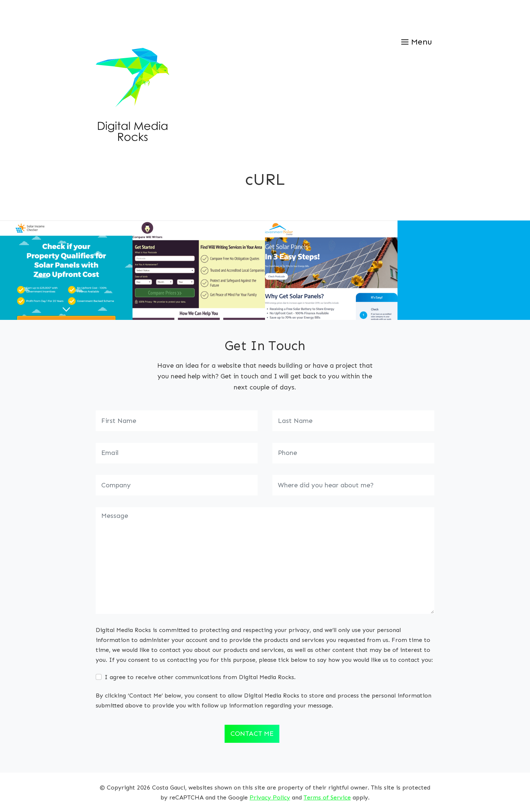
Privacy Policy (270, 797)
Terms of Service (327, 797)
